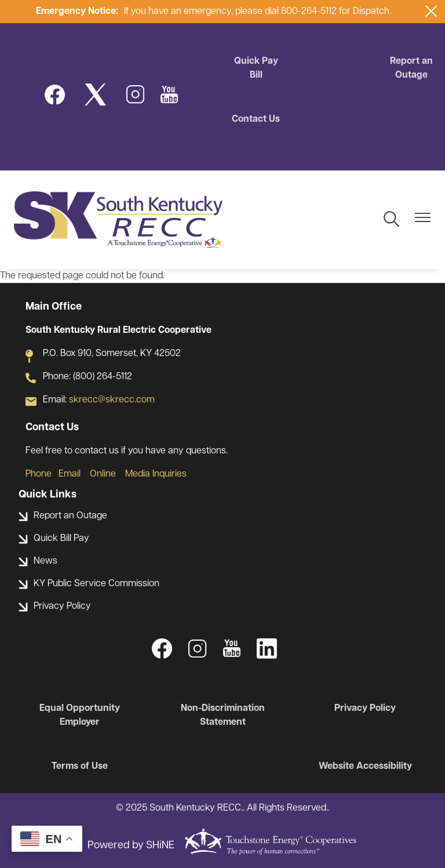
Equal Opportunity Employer (80, 716)
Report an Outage (411, 68)
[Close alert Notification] (431, 11)
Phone (39, 474)
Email (70, 474)
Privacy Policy (365, 709)
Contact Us (256, 119)
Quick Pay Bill (256, 68)
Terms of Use (80, 767)
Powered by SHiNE (131, 846)
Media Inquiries (156, 474)
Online (103, 474)
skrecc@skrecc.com (112, 400)
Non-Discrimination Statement (223, 716)
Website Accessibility (365, 767)
